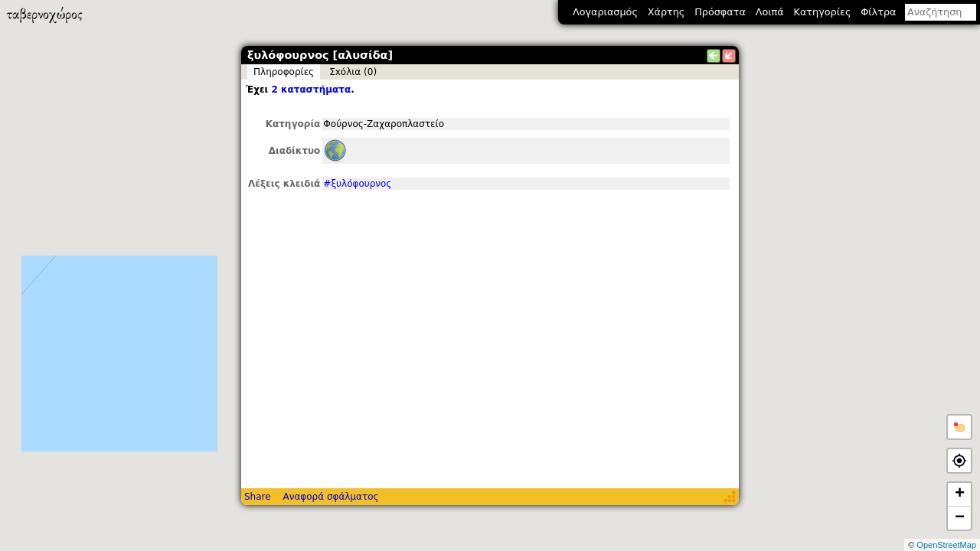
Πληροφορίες (284, 72)
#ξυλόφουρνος (357, 184)
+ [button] (960, 494)
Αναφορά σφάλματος (330, 497)
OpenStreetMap (946, 545)
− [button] (960, 518)
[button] (959, 427)
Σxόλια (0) (353, 72)
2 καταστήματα (311, 90)
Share (258, 497)
